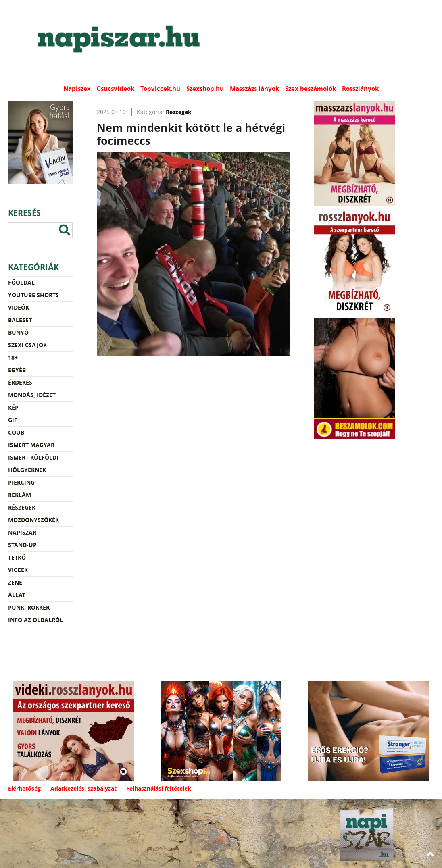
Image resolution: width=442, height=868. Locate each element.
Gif (13, 420)
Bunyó (18, 332)
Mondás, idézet (32, 395)
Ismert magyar (31, 445)
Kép (13, 407)
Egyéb (17, 370)
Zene (15, 582)
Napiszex (77, 88)
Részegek (22, 507)
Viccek (18, 570)
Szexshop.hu (205, 88)
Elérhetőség (24, 788)
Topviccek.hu (160, 88)
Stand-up (22, 545)
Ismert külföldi (33, 457)
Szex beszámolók (311, 88)
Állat (17, 595)
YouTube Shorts (33, 295)
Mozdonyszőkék (33, 520)
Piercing (21, 482)
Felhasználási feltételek (159, 788)
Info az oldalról (35, 620)
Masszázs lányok (254, 88)
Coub (16, 432)
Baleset (20, 320)
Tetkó (17, 557)
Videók (19, 307)
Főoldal (21, 282)
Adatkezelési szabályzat (83, 788)
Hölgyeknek (27, 470)
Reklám (20, 495)
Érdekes (20, 382)
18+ (13, 357)
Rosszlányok (360, 88)
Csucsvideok (116, 88)
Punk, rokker (29, 607)
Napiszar (22, 532)
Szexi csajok (27, 345)
